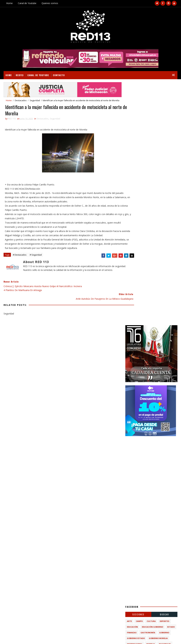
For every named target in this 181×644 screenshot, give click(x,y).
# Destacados (20, 261)
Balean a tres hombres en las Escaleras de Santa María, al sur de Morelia (159, 468)
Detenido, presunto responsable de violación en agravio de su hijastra (30, 575)
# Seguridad (36, 261)
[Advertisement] (151, 217)
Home (9, 3)
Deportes (165, 378)
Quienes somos (50, 3)
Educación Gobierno (153, 384)
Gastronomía (148, 390)
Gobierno (164, 390)
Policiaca (147, 407)
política (146, 418)
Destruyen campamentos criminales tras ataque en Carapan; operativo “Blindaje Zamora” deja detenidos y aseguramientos (159, 483)
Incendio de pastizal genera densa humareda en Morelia (155, 495)
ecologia (158, 412)
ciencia (146, 412)
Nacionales (165, 401)
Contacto (59, 75)
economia (132, 418)
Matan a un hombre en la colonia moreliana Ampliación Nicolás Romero (159, 455)
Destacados (21, 100)
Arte (129, 378)
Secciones (138, 371)
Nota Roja (132, 407)
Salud (159, 407)
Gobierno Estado (136, 395)
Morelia (151, 401)
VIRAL (41, 638)
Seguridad (35, 100)
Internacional (135, 401)
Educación (132, 384)
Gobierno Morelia (158, 395)
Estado (171, 384)
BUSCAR (164, 371)
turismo (158, 418)
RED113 (20, 75)
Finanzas (132, 390)
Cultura (151, 378)
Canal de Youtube (27, 3)
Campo (139, 378)
